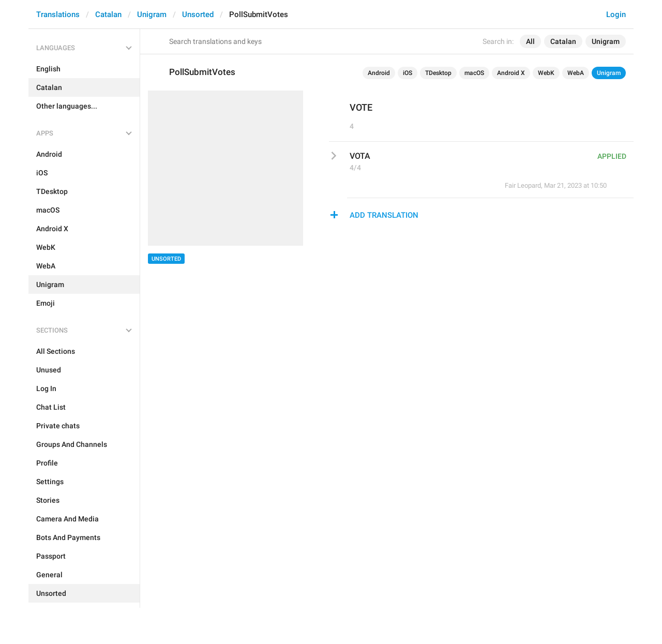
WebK (546, 73)
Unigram (152, 14)
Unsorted (198, 14)
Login (616, 14)
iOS (408, 73)
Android (379, 73)
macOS (474, 73)
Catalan (108, 14)
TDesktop (438, 73)
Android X (511, 73)
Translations (58, 14)
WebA (576, 73)
